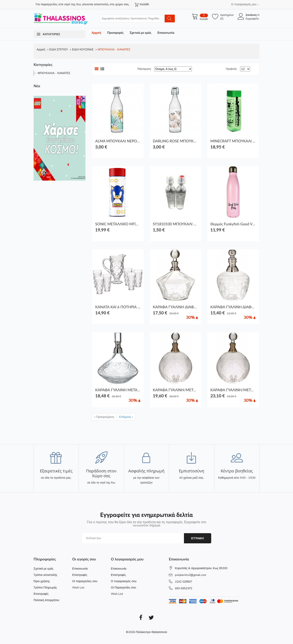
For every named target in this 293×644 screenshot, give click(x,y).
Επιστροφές (41, 594)
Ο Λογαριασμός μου (245, 4)
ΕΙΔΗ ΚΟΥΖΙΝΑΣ (83, 50)
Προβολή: (231, 69)
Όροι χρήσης (42, 581)
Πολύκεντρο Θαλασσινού (151, 632)
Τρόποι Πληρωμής (45, 588)
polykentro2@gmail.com (191, 575)
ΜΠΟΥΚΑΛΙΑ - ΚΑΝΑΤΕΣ (114, 50)
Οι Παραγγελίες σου (124, 588)
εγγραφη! (197, 538)
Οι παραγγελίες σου (85, 581)
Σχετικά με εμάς (140, 33)
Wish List (78, 588)
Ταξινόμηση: (144, 69)
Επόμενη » (126, 417)
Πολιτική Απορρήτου (46, 600)
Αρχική (96, 33)
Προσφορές (115, 33)
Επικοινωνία (166, 33)
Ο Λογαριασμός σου (124, 581)
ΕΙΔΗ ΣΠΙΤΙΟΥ (59, 50)
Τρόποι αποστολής (45, 575)
